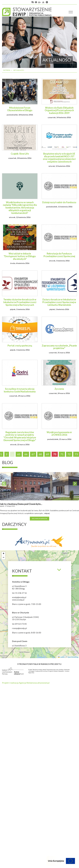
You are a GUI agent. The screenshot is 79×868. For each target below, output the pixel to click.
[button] (3, 554)
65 (19, 454)
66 (26, 454)
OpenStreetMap (73, 657)
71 (62, 454)
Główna (7, 70)
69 (48, 454)
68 (40, 454)
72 (69, 454)
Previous (4, 484)
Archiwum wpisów (39, 519)
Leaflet (61, 657)
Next (75, 484)
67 (33, 454)
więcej (47, 513)
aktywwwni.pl (43, 683)
